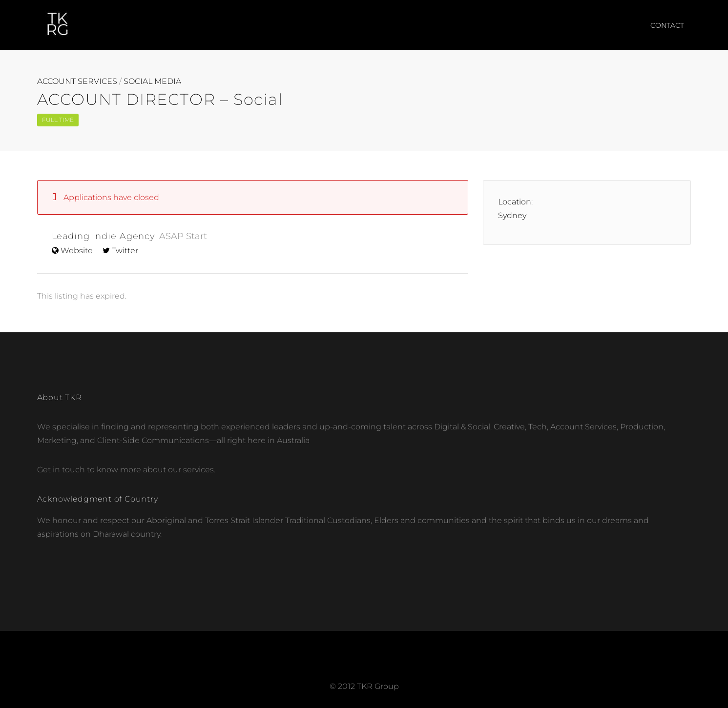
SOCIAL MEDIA (152, 81)
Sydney (512, 215)
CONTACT (667, 25)
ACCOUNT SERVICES (77, 81)
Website (77, 251)
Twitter (125, 251)
